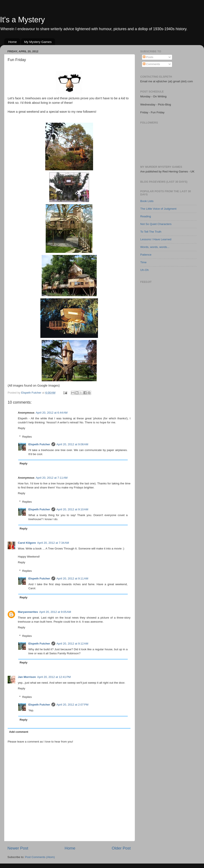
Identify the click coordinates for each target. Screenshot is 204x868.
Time (143, 262)
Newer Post (18, 848)
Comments (151, 64)
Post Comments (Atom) (40, 857)
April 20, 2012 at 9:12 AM (72, 644)
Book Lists (147, 201)
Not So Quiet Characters (156, 224)
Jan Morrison (27, 677)
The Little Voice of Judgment (158, 209)
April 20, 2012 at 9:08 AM (72, 444)
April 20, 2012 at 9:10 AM (72, 509)
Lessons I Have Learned (156, 239)
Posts (148, 57)
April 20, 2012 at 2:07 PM (72, 705)
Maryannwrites (28, 612)
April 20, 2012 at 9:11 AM (72, 578)
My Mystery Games (38, 42)
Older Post (121, 848)
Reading (146, 216)
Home (13, 42)
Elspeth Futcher (39, 444)
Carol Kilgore (27, 543)
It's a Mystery (22, 20)
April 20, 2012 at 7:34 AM (53, 543)
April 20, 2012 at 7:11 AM (52, 478)
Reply (22, 428)
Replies (27, 437)
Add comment (19, 732)
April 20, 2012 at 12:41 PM (54, 677)
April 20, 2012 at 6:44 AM (52, 413)
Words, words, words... (155, 247)
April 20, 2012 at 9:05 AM (55, 612)
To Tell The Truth (151, 232)
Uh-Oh (144, 270)
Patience (146, 255)
